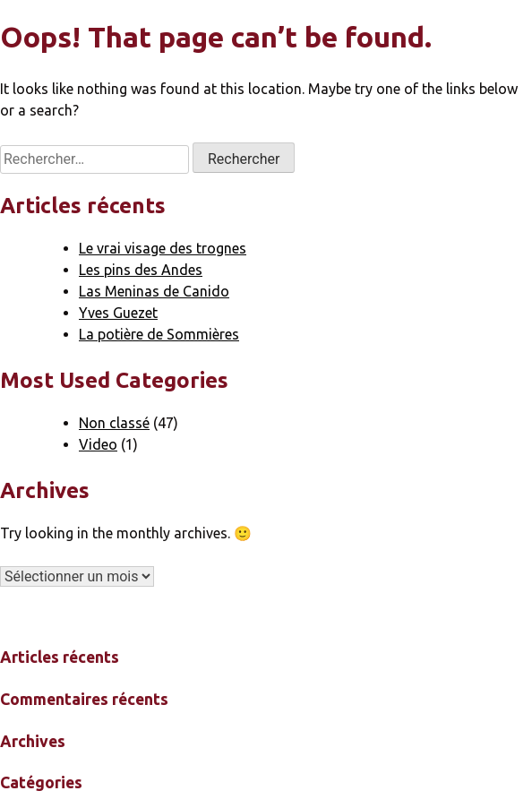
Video (98, 444)
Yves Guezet (118, 313)
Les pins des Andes (141, 270)
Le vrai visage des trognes (163, 248)
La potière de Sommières (159, 334)
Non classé (114, 423)
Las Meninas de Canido (154, 291)
